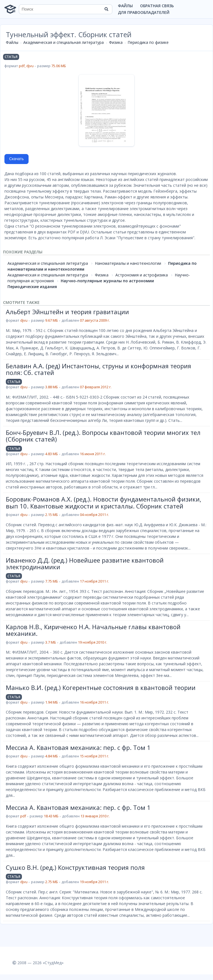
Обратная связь (157, 6)
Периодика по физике (148, 42)
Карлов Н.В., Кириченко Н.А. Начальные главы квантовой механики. (93, 630)
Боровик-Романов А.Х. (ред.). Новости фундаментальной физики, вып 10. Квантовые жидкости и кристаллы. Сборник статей (104, 502)
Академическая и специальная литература (64, 42)
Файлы (125, 6)
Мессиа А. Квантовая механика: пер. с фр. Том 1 (78, 747)
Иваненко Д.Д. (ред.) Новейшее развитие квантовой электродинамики (85, 563)
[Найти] (106, 9)
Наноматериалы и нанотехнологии (128, 263)
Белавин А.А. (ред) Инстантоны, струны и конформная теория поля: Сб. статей (98, 369)
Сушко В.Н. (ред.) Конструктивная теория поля (75, 867)
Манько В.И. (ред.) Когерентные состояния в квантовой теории (101, 687)
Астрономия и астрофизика (142, 275)
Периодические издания (32, 287)
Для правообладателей (144, 12)
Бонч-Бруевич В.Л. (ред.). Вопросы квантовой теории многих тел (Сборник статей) (103, 436)
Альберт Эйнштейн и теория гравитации (67, 312)
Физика (116, 42)
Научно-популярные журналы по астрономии (107, 281)
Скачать (17, 159)
